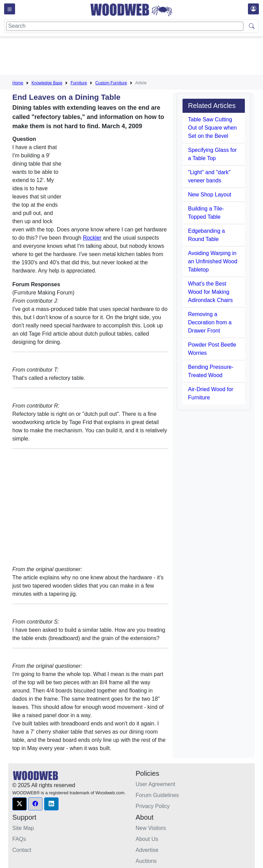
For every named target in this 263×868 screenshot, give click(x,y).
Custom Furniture (111, 83)
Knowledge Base (47, 83)
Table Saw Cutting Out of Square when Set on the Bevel (212, 128)
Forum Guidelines (157, 795)
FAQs (19, 839)
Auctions (146, 861)
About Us (147, 839)
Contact (22, 850)
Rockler (92, 238)
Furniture (79, 83)
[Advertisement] (137, 57)
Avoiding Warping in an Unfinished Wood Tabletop (213, 261)
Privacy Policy (153, 806)
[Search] (125, 26)
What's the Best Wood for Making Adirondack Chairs (210, 292)
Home (18, 83)
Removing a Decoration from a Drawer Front (210, 322)
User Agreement (155, 784)
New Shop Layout (210, 195)
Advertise (147, 850)
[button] (20, 804)
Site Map (23, 828)
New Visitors (151, 828)
